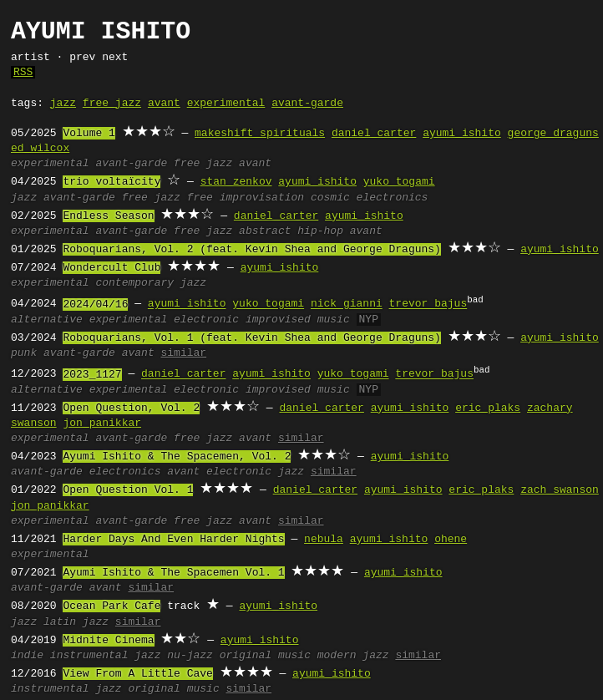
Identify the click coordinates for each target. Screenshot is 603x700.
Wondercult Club (111, 268)
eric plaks (488, 408)
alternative (47, 320)
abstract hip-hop (291, 231)
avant (164, 104)
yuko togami (399, 182)
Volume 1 (89, 134)
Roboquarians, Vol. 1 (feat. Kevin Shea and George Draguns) (251, 338)
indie (27, 656)
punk (24, 353)
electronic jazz (255, 472)
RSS (23, 73)
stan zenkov (236, 182)
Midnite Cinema (108, 641)
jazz (63, 104)
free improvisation (246, 198)
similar (183, 353)
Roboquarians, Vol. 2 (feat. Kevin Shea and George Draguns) (251, 250)
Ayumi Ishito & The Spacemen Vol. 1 (173, 573)
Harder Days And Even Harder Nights (173, 540)
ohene (451, 540)
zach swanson (560, 490)
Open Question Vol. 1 (128, 490)
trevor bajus (428, 305)
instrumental (89, 656)
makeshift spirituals (260, 134)
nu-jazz (190, 656)
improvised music (298, 320)
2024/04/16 (95, 305)
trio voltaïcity (111, 182)
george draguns (553, 134)
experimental (226, 104)
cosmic (330, 198)
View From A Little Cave (137, 674)
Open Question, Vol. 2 (131, 408)
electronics (393, 198)
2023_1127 (92, 375)
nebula (324, 540)
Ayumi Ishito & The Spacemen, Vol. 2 (177, 457)
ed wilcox (40, 149)
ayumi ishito (462, 134)
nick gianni (347, 305)
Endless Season (108, 216)
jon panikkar (102, 424)
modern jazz (353, 656)
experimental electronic (164, 320)
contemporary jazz (151, 283)
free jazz (112, 104)
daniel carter (374, 134)
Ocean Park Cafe (111, 606)
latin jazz (76, 622)
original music (265, 656)
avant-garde (307, 104)
